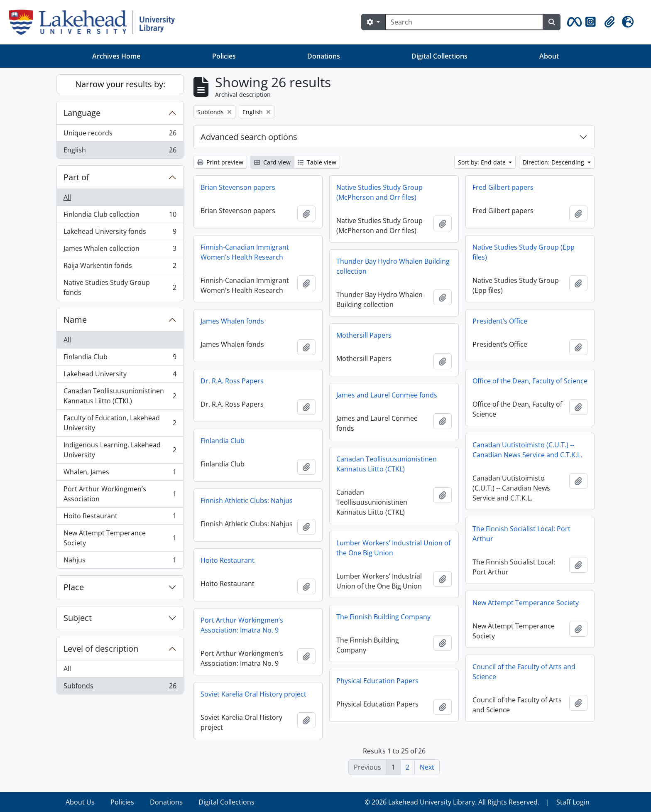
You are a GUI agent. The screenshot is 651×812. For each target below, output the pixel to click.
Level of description (101, 649)
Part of (76, 177)
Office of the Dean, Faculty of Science (530, 381)
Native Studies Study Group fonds (120, 287)
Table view (317, 162)
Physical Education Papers (377, 681)
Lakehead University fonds (120, 233)
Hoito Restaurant (120, 518)
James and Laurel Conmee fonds (387, 395)
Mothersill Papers (364, 335)
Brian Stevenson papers (238, 187)
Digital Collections (439, 56)
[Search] (464, 22)
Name (75, 320)
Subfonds (120, 687)
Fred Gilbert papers (503, 187)
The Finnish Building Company (383, 617)
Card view (272, 162)
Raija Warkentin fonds (120, 267)
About (549, 56)
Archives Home (116, 56)
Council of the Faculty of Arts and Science (524, 672)
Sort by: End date (483, 162)
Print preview (220, 162)
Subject (78, 618)
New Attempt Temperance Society (120, 538)
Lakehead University (120, 376)
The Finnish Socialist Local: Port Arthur (521, 534)
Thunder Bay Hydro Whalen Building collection (393, 266)
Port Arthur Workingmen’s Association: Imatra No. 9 (242, 625)
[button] (573, 22)
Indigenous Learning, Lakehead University (120, 450)
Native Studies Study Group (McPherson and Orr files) (379, 192)
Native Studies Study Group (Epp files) (524, 252)
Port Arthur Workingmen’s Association (120, 494)
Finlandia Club (120, 359)
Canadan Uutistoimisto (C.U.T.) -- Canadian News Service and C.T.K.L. (527, 450)
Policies (224, 56)
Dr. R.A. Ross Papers (232, 381)
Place (74, 587)
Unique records (120, 135)
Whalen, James (120, 474)
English (120, 152)
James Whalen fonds (232, 321)
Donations (324, 56)
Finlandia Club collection (120, 216)
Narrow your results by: (120, 84)
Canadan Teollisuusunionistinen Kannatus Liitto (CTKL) (120, 396)
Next (427, 767)
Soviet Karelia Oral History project (253, 694)
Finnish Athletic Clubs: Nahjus (247, 500)
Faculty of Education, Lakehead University (120, 423)
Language (82, 113)
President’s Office (500, 321)
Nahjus (120, 562)
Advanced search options (249, 137)
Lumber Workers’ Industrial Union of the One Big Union (393, 548)
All (67, 197)
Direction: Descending (554, 162)
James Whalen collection (120, 250)
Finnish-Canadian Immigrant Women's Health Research (245, 252)
